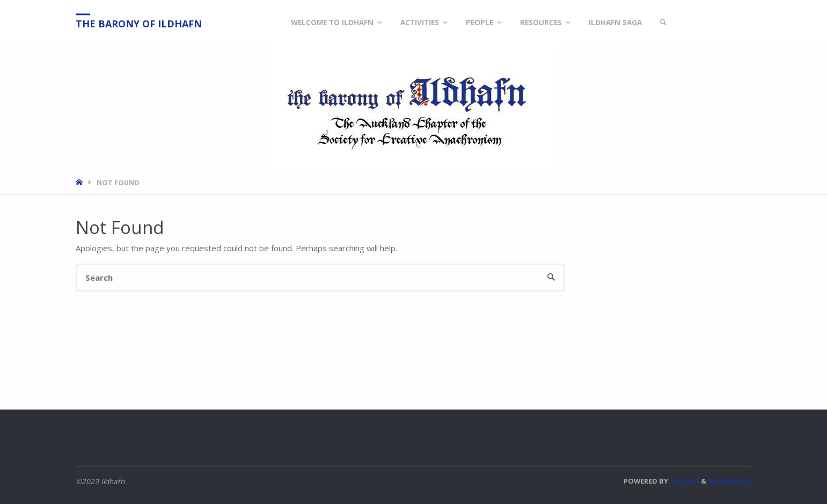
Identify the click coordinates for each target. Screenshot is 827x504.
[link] (664, 23)
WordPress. (730, 481)
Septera (684, 481)
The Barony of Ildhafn (139, 24)
